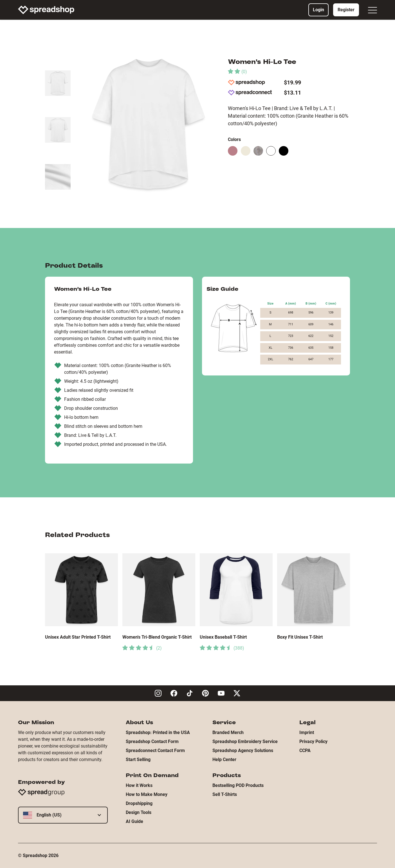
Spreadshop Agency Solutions (243, 750)
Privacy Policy (313, 741)
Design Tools (139, 812)
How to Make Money (147, 794)
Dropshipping (139, 803)
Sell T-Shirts (225, 794)
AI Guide (134, 821)
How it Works (139, 785)
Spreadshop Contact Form (152, 741)
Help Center (224, 759)
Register (346, 10)
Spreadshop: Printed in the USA (158, 732)
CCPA (305, 750)
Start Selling (138, 759)
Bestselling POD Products (238, 785)
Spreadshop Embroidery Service (245, 741)
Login (318, 10)
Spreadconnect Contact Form (155, 750)
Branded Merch (228, 732)
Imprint (307, 732)
